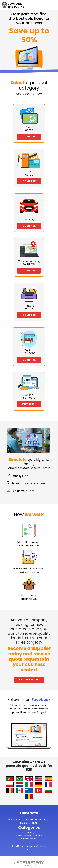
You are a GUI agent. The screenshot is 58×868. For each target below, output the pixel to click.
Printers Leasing (28, 839)
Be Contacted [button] (29, 680)
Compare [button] (29, 137)
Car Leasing (28, 832)
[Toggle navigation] (52, 5)
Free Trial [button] (29, 404)
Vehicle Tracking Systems (28, 836)
